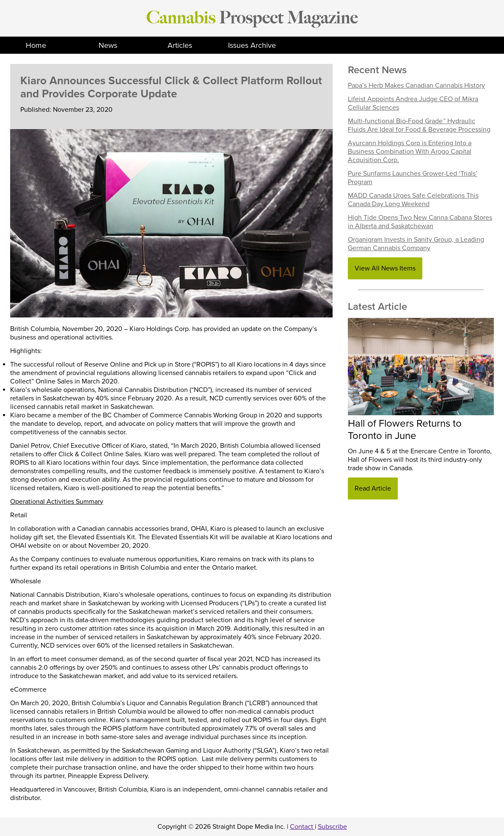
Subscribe (332, 827)
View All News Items (385, 268)
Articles (180, 45)
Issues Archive (252, 45)
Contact (302, 827)
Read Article (373, 488)
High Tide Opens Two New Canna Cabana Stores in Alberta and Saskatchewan (420, 222)
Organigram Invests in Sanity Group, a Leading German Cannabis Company (416, 244)
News (108, 45)
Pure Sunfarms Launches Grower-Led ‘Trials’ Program (413, 178)
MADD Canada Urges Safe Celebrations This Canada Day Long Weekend (413, 200)
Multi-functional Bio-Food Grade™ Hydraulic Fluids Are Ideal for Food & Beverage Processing (419, 125)
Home (36, 45)
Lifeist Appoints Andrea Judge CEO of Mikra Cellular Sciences (413, 103)
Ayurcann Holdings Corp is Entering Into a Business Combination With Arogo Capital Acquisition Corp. (410, 152)
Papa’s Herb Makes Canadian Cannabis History (416, 86)
